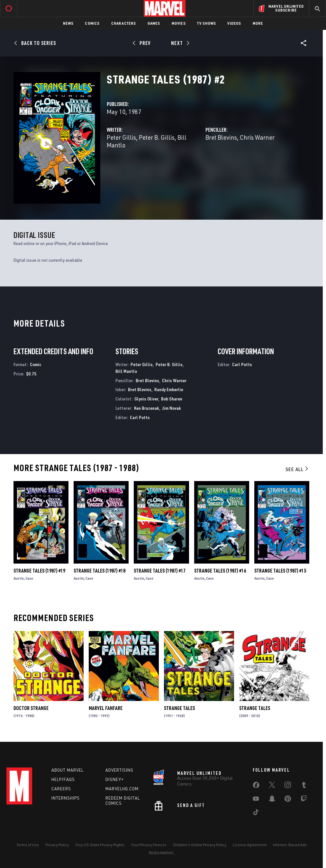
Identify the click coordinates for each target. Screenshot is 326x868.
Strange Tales (179, 708)
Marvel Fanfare (106, 708)
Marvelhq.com (122, 789)
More (258, 23)
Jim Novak (172, 408)
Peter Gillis (121, 137)
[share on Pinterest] (288, 800)
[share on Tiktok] (256, 813)
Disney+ (115, 779)
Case (29, 578)
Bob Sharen (172, 399)
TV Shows (207, 23)
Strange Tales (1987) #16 (220, 571)
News (68, 23)
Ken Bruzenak (147, 408)
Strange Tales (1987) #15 (280, 571)
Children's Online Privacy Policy (200, 845)
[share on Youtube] (256, 800)
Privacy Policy (57, 845)
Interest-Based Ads (290, 845)
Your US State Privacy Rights (100, 845)
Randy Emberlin (169, 389)
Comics (92, 23)
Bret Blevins (221, 137)
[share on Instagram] (288, 786)
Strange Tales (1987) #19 (39, 571)
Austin (19, 578)
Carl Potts (140, 417)
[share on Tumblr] (304, 786)
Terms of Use (28, 845)
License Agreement (250, 845)
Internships (66, 798)
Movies (179, 23)
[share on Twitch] (304, 800)
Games (154, 23)
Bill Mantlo (126, 371)
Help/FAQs (63, 779)
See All (297, 469)
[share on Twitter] (272, 786)
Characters (124, 23)
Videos (234, 23)
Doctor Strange (31, 708)
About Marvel (68, 770)
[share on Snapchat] (272, 800)
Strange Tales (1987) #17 (160, 571)
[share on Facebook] (256, 786)
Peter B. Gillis (157, 137)
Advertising (119, 770)
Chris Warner (257, 137)
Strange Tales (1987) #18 (100, 571)
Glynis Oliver (146, 399)
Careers (61, 789)
